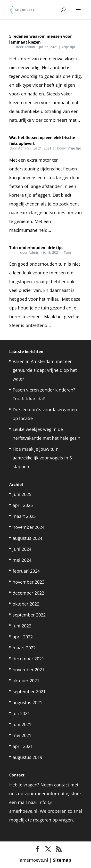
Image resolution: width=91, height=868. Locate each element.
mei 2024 (22, 560)
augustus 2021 (27, 702)
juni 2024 (22, 549)
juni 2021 (22, 724)
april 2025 (23, 505)
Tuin (67, 252)
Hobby (61, 148)
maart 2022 (24, 648)
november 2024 (29, 527)
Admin (30, 47)
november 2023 (29, 582)
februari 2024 (26, 571)
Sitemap (62, 860)
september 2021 (29, 691)
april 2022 (23, 637)
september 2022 (29, 615)
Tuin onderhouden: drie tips (36, 248)
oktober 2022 (26, 604)
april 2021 (23, 746)
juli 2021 (21, 713)
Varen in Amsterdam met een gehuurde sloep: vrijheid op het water (45, 370)
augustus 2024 (27, 538)
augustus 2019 (27, 757)
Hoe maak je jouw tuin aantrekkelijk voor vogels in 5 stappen (42, 458)
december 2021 (28, 659)
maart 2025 (24, 516)
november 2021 (29, 670)
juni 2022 (22, 626)
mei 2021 (22, 735)
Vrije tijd (68, 47)
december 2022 (28, 593)
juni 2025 (22, 494)
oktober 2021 (26, 681)
